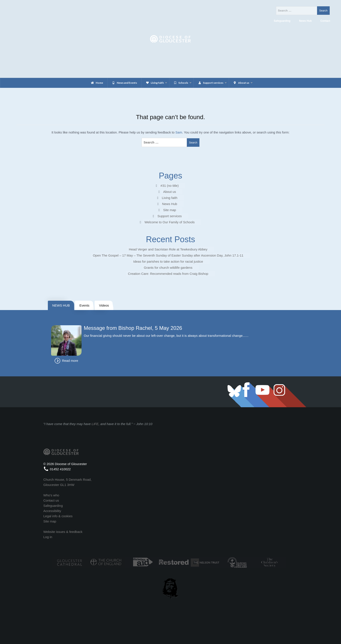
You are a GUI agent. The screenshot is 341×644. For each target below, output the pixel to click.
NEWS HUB (61, 305)
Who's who (51, 495)
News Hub (170, 204)
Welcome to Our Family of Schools (170, 222)
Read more (70, 361)
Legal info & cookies (58, 516)
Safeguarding (53, 506)
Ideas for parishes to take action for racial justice (168, 261)
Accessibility (52, 511)
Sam (179, 132)
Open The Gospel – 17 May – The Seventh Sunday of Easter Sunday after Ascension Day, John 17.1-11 (168, 255)
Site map (170, 210)
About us (170, 192)
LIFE (95, 424)
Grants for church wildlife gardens (168, 268)
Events (84, 305)
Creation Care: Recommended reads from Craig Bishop (168, 274)
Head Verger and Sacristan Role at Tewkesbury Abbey (168, 249)
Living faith (170, 198)
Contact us (51, 500)
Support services (170, 216)
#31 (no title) (170, 186)
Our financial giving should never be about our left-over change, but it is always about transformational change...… (166, 336)
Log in (48, 537)
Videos (104, 305)
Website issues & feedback (63, 532)
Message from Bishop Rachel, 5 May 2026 (133, 328)
